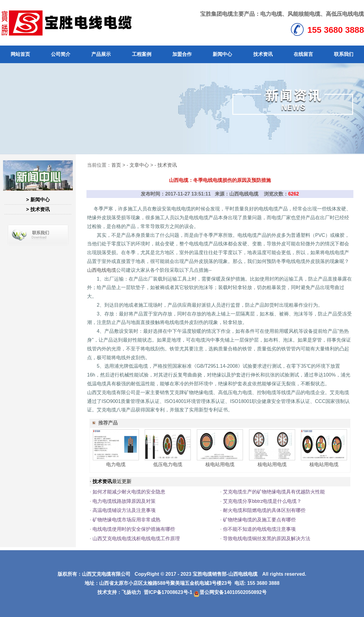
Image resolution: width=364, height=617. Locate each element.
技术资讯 (263, 54)
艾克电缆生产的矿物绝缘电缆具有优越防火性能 (274, 492)
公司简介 (61, 54)
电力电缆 (271, 14)
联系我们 (344, 54)
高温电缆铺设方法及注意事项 (124, 510)
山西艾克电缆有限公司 (106, 574)
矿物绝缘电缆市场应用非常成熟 (126, 520)
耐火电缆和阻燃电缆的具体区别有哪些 (264, 510)
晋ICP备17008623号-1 (168, 592)
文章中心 (139, 165)
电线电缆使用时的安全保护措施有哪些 (134, 529)
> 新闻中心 (38, 200)
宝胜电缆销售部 (210, 574)
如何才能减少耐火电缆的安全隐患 (129, 492)
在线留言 (303, 54)
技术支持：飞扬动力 (119, 592)
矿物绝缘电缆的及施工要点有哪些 (259, 520)
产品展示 (101, 54)
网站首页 (20, 54)
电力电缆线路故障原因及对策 (124, 501)
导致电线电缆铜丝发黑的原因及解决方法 (267, 539)
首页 (116, 165)
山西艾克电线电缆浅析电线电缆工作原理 (136, 539)
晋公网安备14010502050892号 (230, 592)
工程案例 (142, 54)
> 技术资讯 (38, 209)
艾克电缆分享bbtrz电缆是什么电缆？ (262, 501)
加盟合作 (182, 54)
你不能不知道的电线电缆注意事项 (259, 529)
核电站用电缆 (220, 464)
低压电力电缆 (168, 464)
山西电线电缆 (102, 270)
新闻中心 (222, 54)
